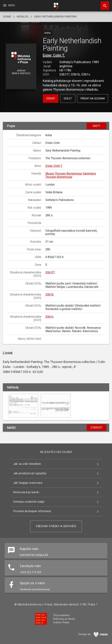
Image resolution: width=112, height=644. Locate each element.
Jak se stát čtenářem (27, 464)
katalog (23, 17)
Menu (9, 5)
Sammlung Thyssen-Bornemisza (71, 175)
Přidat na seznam (93, 99)
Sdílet (68, 99)
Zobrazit (97, 428)
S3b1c (49, 317)
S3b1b (50, 295)
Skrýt (97, 126)
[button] (21, 67)
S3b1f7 (50, 272)
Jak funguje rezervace (28, 483)
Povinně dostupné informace (32, 511)
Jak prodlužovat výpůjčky (30, 473)
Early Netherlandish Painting (56, 17)
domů (7, 17)
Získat (51, 99)
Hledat (103, 4)
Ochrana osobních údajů (29, 502)
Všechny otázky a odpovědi (56, 526)
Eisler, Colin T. (54, 55)
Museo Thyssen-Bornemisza (63, 174)
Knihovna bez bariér (26, 492)
